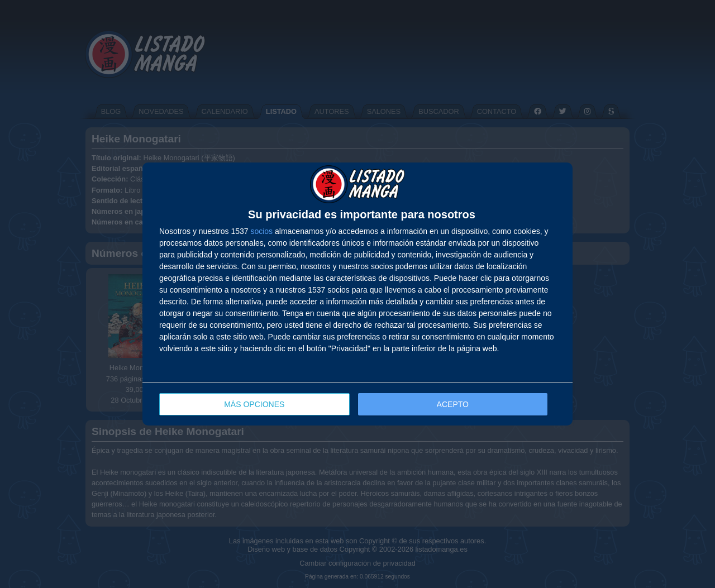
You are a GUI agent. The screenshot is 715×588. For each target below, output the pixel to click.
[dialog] (357, 294)
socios (261, 231)
